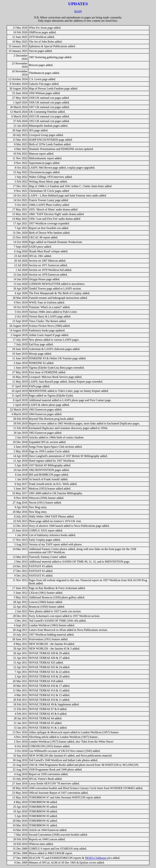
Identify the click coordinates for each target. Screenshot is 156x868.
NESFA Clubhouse (96, 858)
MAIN (78, 11)
